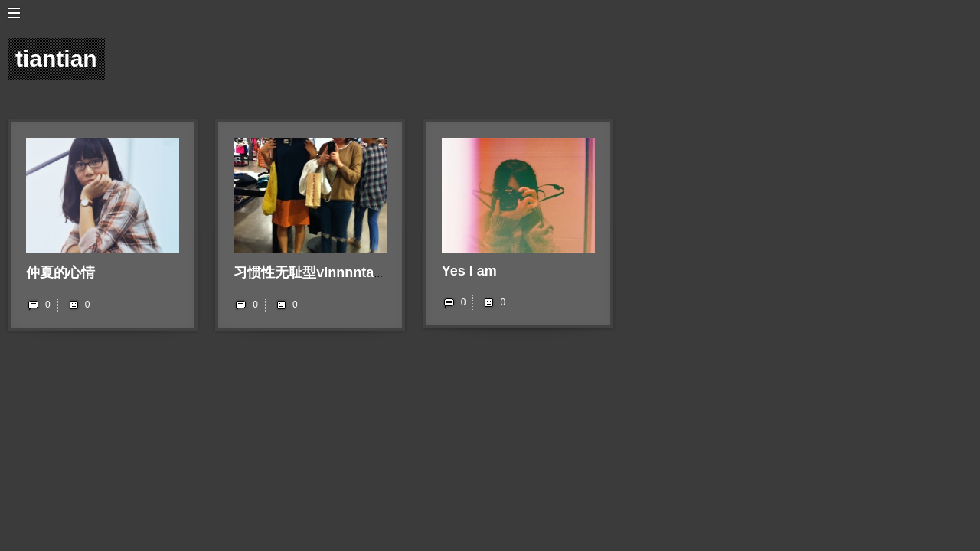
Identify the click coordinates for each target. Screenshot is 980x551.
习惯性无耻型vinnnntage (312, 272)
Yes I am (469, 271)
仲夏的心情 (60, 272)
